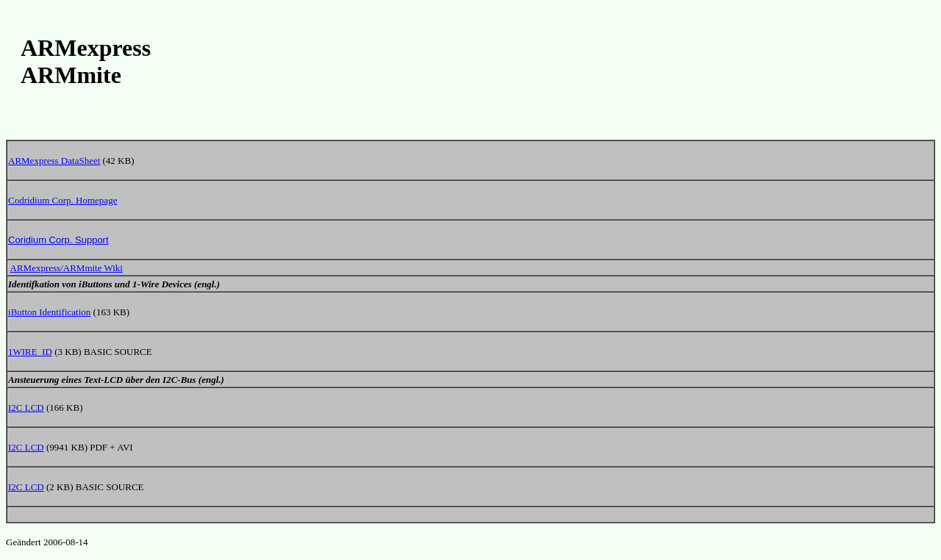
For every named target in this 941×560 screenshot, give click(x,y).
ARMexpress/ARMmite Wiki (67, 268)
